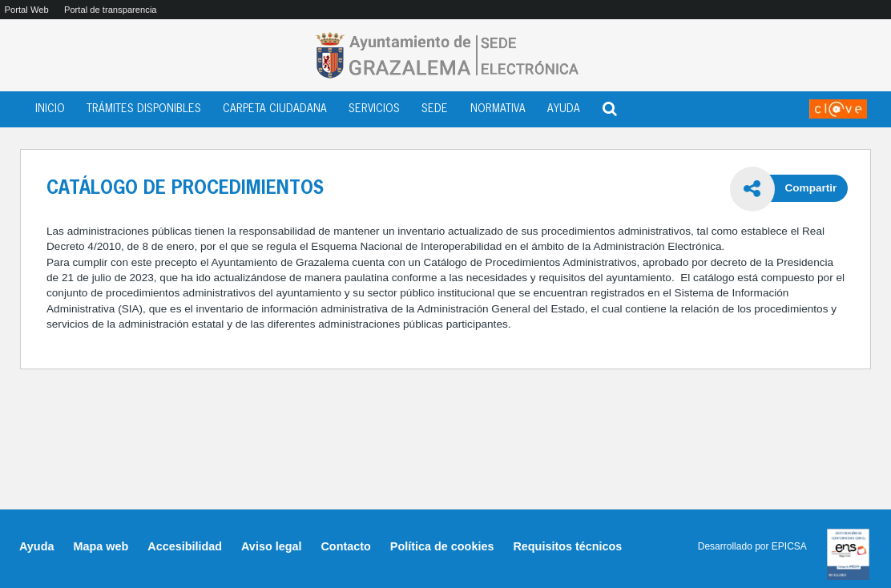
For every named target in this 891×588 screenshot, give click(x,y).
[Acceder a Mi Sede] (838, 109)
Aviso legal (271, 546)
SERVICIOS (374, 109)
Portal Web (27, 10)
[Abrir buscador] (610, 107)
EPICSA (789, 546)
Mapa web (101, 546)
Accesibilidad (185, 546)
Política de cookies (442, 546)
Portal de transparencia (111, 10)
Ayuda (36, 546)
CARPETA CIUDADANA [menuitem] (275, 109)
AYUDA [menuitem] (564, 109)
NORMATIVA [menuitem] (498, 109)
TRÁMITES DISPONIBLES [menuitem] (144, 109)
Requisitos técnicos (567, 546)
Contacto (345, 546)
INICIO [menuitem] (50, 109)
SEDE (435, 109)
